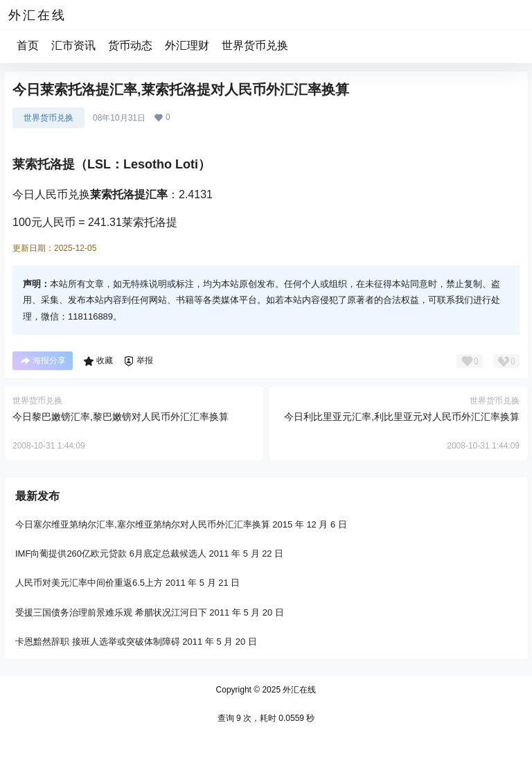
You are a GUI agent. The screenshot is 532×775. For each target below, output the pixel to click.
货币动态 (130, 45)
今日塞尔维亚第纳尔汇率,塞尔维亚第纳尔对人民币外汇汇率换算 (143, 524)
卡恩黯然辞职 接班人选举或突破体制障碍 (98, 642)
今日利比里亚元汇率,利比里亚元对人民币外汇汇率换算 (402, 417)
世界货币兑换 (255, 45)
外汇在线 (298, 690)
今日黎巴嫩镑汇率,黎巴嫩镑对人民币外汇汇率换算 (121, 417)
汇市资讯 (73, 45)
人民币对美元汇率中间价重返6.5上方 (89, 583)
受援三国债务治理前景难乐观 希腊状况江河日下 (111, 612)
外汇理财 (187, 45)
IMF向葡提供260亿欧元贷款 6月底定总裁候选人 (111, 554)
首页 (28, 45)
